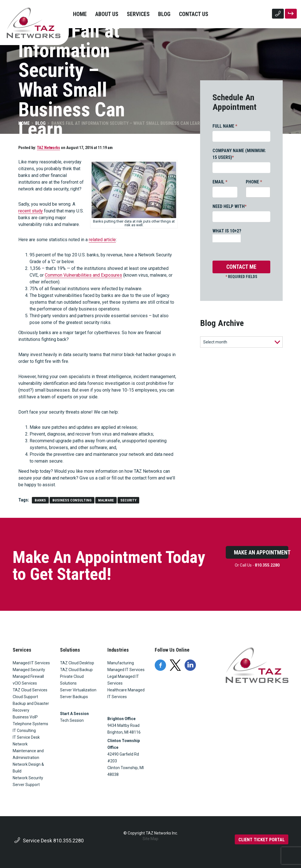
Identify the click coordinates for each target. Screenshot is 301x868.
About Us (107, 14)
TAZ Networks (48, 148)
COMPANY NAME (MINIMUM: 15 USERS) (239, 154)
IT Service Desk (26, 737)
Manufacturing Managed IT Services (126, 666)
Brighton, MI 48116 (124, 732)
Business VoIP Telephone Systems (30, 720)
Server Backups (74, 697)
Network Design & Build (28, 768)
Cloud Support (25, 697)
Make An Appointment (261, 552)
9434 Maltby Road (123, 725)
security (128, 500)
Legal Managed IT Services (123, 680)
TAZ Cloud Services (30, 690)
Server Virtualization (78, 690)
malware (106, 500)
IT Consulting (24, 731)
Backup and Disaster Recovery (31, 707)
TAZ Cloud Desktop (77, 663)
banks (40, 500)
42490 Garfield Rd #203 (123, 758)
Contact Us (194, 14)
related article (102, 240)
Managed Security (29, 670)
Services (138, 14)
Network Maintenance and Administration (28, 751)
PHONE (254, 182)
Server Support (26, 785)
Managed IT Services (31, 663)
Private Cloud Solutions (72, 680)
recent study (31, 211)
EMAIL (220, 182)
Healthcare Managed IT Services (126, 693)
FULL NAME (225, 126)
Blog (164, 14)
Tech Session (72, 720)
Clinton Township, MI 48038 (126, 771)
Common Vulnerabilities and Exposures (83, 275)
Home (80, 14)
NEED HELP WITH (230, 206)
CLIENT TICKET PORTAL (262, 840)
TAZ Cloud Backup (76, 670)
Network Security (28, 778)
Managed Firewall (28, 676)
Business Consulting (72, 500)
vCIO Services (25, 683)
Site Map (150, 839)
